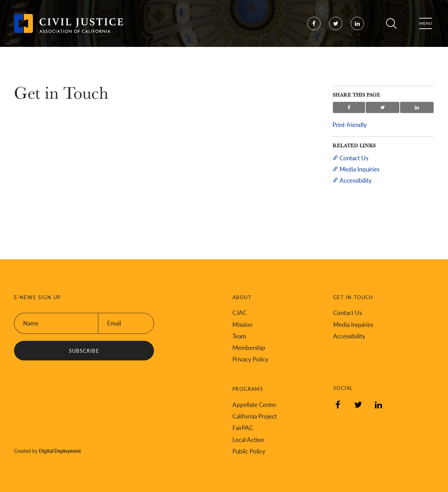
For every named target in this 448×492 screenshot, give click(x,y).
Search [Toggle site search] (391, 28)
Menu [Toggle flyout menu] (426, 28)
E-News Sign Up (37, 297)
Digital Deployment (60, 451)
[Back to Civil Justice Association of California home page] (69, 28)
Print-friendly (350, 125)
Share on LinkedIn (417, 107)
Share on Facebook (349, 107)
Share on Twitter (383, 107)
